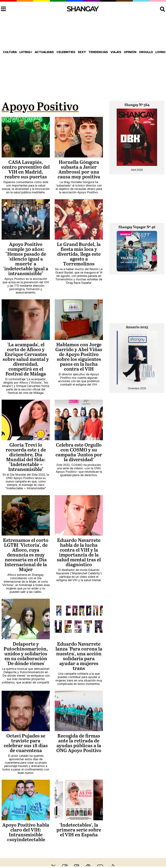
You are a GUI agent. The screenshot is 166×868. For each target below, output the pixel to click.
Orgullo (146, 52)
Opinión (130, 52)
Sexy (82, 52)
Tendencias (98, 52)
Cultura (10, 52)
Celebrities (66, 52)
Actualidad (44, 52)
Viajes (116, 52)
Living (160, 52)
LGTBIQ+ (26, 52)
